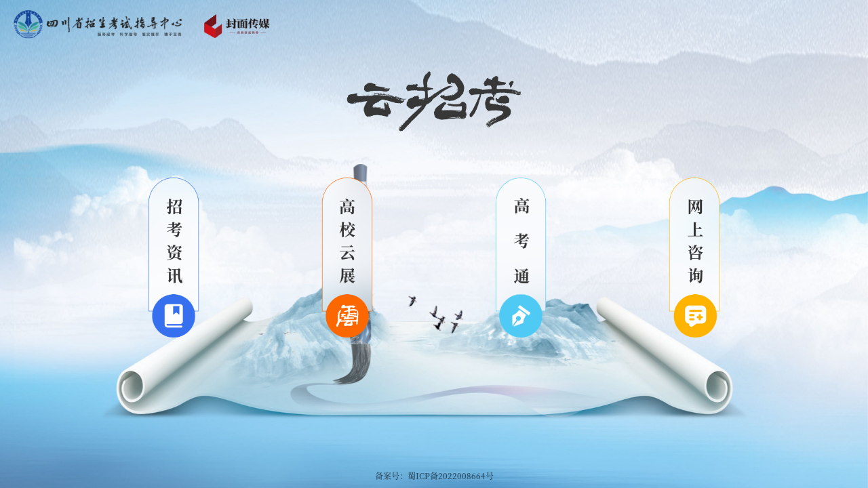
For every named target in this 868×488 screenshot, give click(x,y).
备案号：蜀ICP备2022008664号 (434, 475)
